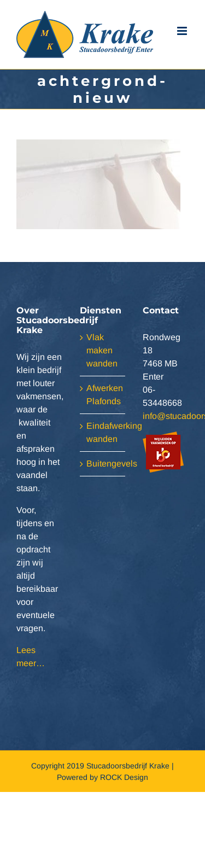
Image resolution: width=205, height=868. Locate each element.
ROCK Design (124, 777)
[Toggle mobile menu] (183, 31)
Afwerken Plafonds (103, 395)
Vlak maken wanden (102, 350)
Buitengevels (103, 464)
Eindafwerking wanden (103, 432)
